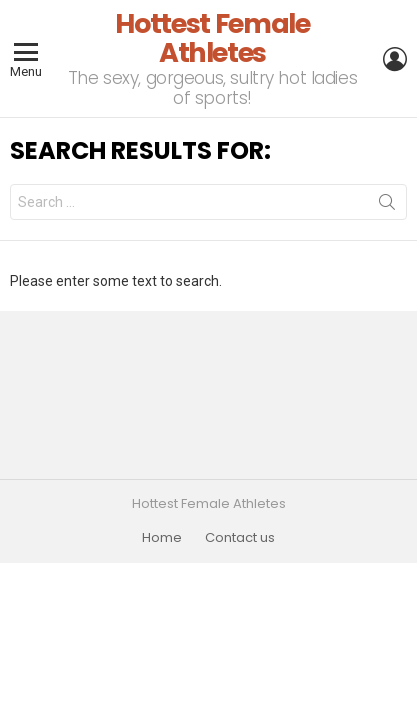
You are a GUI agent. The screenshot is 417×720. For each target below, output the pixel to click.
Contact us (240, 538)
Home (162, 538)
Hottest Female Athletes (212, 38)
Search (387, 206)
